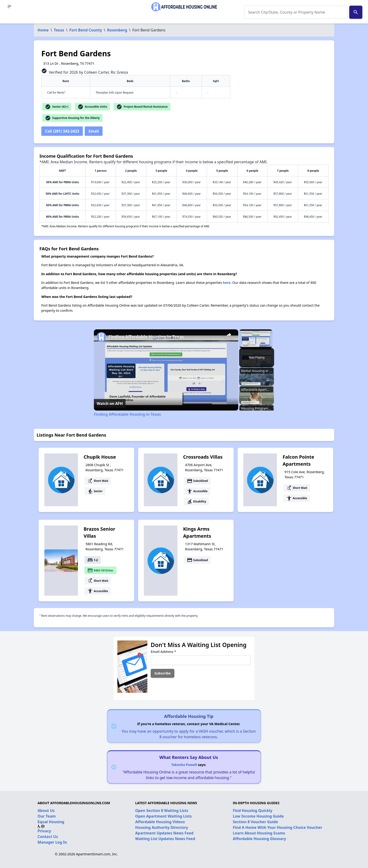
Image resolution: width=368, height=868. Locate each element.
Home (43, 30)
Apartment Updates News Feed (164, 833)
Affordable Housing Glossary (259, 839)
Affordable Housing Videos (160, 822)
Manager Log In (52, 842)
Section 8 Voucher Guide (255, 822)
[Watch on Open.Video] (110, 404)
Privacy (44, 831)
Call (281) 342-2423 (62, 131)
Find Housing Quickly (253, 811)
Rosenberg (117, 30)
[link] (101, 337)
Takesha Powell (184, 765)
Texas (59, 30)
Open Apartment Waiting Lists (163, 816)
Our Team (47, 816)
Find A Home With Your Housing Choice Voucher (278, 827)
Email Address (163, 652)
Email (94, 131)
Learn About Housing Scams (259, 833)
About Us (46, 811)
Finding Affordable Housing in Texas (146, 337)
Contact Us (48, 837)
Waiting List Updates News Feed (165, 839)
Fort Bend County (86, 30)
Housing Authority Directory (162, 827)
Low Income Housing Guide (258, 816)
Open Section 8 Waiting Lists (162, 811)
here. (227, 283)
